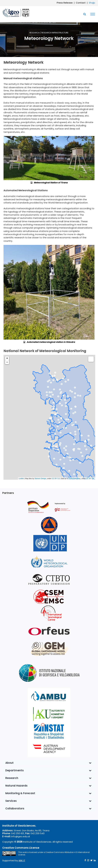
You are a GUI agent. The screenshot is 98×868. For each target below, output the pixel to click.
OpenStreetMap (75, 478)
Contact (81, 3)
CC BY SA (90, 478)
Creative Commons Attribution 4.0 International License (54, 853)
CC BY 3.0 (56, 478)
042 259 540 (38, 833)
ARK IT (22, 860)
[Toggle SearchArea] (85, 14)
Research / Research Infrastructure (49, 33)
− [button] (7, 362)
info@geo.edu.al (21, 836)
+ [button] (7, 358)
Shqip (92, 3)
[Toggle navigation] (92, 14)
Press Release (65, 3)
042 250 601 (18, 833)
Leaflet (21, 478)
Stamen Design (40, 478)
